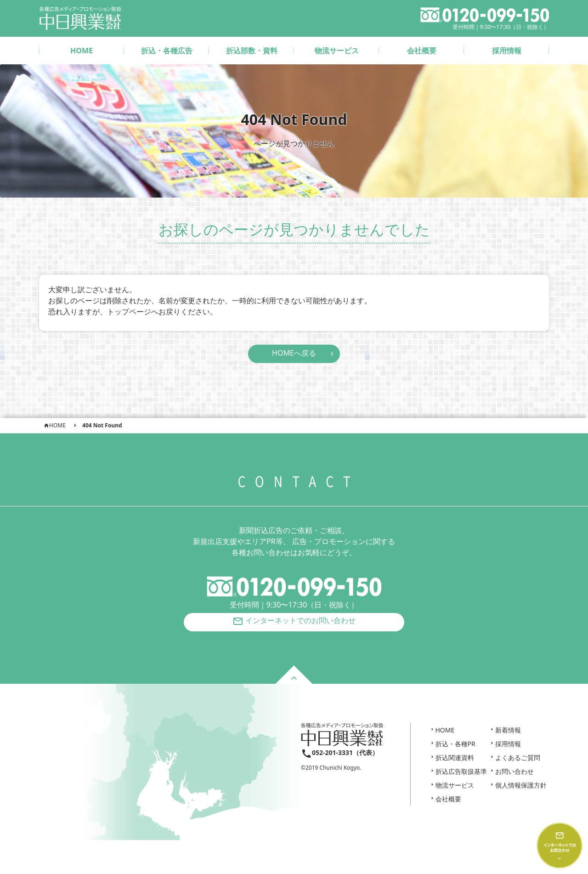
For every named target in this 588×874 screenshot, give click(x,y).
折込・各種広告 (167, 51)
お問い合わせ (514, 780)
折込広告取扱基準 (461, 780)
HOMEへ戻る (294, 353)
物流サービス (337, 51)
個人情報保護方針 (521, 794)
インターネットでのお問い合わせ (294, 627)
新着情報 (508, 739)
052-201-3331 (332, 761)
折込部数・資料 (252, 51)
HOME (82, 51)
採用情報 (507, 51)
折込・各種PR (455, 752)
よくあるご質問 (518, 766)
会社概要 (422, 51)
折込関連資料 (455, 766)
